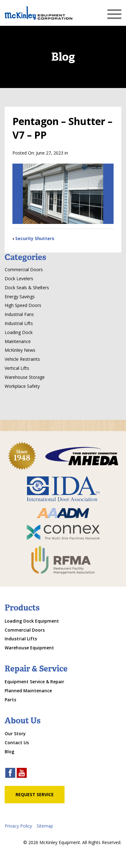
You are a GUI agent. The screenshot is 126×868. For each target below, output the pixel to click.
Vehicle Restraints (22, 359)
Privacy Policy (18, 826)
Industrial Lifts (19, 323)
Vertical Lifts (17, 368)
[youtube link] (22, 774)
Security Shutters (35, 238)
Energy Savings (20, 297)
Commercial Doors (24, 269)
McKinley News (20, 350)
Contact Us (17, 743)
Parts (10, 700)
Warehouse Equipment (29, 648)
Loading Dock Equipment (32, 621)
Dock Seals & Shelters (27, 288)
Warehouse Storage (25, 377)
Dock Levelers (19, 279)
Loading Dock (19, 332)
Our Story (15, 733)
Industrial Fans (19, 314)
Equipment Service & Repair (34, 682)
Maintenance (18, 341)
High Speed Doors (23, 305)
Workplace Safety (22, 386)
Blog (9, 752)
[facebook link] (10, 774)
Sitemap (45, 826)
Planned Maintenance (28, 691)
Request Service (35, 794)
